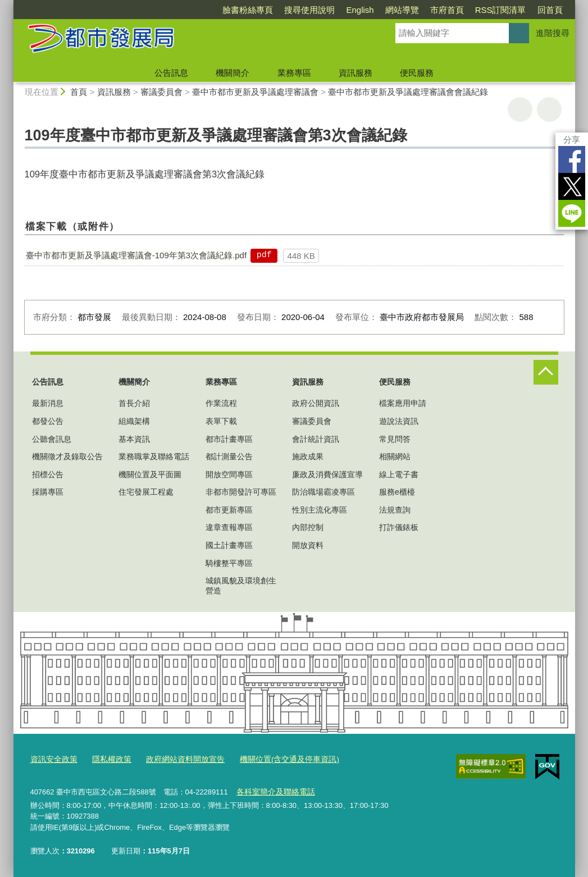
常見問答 (395, 439)
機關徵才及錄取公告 (67, 456)
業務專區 (294, 73)
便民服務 (417, 73)
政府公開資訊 (316, 403)
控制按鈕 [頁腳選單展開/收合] (546, 372)
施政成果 (308, 456)
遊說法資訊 (399, 421)
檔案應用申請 (403, 403)
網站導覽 (402, 10)
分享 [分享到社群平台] (572, 140)
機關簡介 (233, 73)
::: (9, 5)
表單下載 (221, 421)
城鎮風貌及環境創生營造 (241, 586)
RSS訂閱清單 (501, 10)
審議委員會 (161, 92)
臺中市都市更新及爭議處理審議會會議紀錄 (408, 92)
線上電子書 (399, 474)
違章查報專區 (229, 527)
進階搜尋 (553, 33)
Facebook (572, 159)
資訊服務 (355, 73)
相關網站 (395, 456)
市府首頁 (447, 10)
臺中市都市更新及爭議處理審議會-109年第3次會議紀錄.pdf (136, 255)
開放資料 (308, 545)
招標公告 (48, 474)
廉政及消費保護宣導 (327, 474)
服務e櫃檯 (397, 492)
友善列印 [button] (520, 109)
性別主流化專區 (320, 510)
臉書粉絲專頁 (248, 10)
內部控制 (308, 527)
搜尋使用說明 (309, 10)
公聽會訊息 (52, 439)
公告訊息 (171, 73)
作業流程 (221, 403)
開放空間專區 (229, 474)
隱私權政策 (107, 759)
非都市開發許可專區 (241, 492)
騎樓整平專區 (229, 563)
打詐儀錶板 (399, 527)
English (360, 10)
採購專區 (48, 492)
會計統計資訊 (316, 439)
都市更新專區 (229, 510)
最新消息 (48, 403)
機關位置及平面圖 (150, 474)
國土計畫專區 (229, 545)
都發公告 (48, 421)
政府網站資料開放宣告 (176, 759)
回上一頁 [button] (549, 109)
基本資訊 (134, 439)
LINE (572, 213)
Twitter (572, 186)
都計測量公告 (229, 456)
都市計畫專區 (229, 439)
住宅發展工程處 (146, 492)
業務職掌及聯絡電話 (154, 456)
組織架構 (134, 421)
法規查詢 (395, 510)
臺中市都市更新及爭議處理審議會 (255, 92)
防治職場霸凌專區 (323, 492)
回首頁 (550, 10)
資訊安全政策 (52, 759)
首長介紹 (134, 403)
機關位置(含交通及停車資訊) (274, 759)
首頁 (79, 92)
